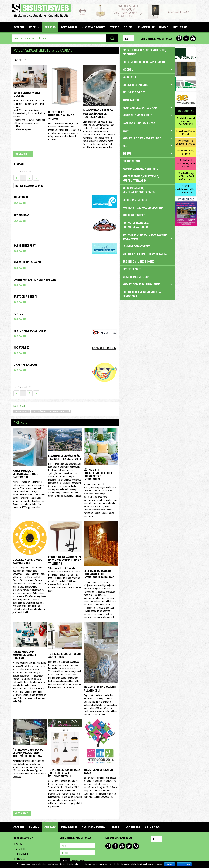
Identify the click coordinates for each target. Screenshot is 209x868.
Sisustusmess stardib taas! (99, 771)
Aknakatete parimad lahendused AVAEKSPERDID (186, 121)
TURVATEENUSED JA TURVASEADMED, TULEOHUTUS (147, 237)
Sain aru (170, 864)
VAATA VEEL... (23, 154)
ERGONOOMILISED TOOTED (138, 261)
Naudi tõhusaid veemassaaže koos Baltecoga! (25, 474)
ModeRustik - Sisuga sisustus (186, 152)
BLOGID (164, 27)
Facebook (186, 38)
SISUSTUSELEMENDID (147, 85)
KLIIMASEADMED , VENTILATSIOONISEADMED (139, 190)
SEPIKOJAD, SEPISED (135, 200)
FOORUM (34, 27)
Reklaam (19, 844)
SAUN (147, 131)
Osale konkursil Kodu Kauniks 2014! (27, 561)
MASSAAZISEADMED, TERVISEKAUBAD (145, 254)
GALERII (129, 27)
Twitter (129, 846)
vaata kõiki (22, 813)
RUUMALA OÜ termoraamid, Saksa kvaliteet (186, 163)
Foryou (18, 314)
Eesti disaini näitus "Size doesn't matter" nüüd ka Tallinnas (65, 560)
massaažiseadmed (60, 411)
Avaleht (19, 27)
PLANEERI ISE (146, 27)
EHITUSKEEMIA (147, 161)
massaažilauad (40, 411)
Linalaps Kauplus (25, 365)
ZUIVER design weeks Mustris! (27, 94)
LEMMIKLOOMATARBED (136, 246)
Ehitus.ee (20, 859)
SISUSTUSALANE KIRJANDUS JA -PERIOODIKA (147, 294)
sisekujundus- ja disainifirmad (144, 62)
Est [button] (128, 39)
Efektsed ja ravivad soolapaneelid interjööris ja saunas (99, 574)
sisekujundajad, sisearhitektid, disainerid (144, 52)
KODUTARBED (21, 348)
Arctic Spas (21, 215)
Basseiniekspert (25, 245)
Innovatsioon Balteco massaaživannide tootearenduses (98, 114)
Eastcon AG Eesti (25, 297)
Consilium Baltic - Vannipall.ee (35, 280)
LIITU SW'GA (180, 27)
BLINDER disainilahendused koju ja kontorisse (186, 189)
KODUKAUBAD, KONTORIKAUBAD (147, 138)
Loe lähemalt (184, 864)
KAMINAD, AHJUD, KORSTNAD (140, 169)
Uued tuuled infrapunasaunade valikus (61, 115)
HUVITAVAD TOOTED (93, 27)
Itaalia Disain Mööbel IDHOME (186, 133)
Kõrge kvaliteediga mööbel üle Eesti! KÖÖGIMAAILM (186, 176)
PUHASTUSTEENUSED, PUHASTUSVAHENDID (136, 225)
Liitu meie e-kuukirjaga (156, 39)
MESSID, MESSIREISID (136, 277)
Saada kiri (20, 203)
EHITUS (147, 153)
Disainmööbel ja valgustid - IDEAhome (186, 142)
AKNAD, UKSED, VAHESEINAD (147, 108)
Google (136, 846)
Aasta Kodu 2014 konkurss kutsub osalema (24, 655)
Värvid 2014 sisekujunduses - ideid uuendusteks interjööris (99, 474)
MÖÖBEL (147, 70)
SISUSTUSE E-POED (134, 92)
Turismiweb (21, 854)
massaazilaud (22, 411)
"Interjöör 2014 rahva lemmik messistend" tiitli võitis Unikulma (28, 753)
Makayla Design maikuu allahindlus (100, 689)
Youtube (193, 38)
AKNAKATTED (147, 100)
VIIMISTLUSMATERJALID (147, 115)
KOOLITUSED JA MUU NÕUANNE (147, 284)
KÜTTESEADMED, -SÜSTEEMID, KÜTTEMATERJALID (141, 178)
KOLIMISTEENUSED (134, 215)
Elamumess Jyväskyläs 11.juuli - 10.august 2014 (65, 457)
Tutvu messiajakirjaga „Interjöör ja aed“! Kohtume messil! (64, 773)
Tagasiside (21, 849)
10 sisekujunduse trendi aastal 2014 (64, 655)
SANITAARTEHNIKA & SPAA (147, 123)
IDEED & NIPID (69, 27)
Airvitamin (21, 197)
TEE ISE (115, 27)
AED (147, 146)
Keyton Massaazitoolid (30, 331)
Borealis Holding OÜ (27, 262)
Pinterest (179, 38)
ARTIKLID (50, 27)
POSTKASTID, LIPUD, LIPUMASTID (143, 208)
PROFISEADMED (147, 269)
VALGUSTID (147, 77)
